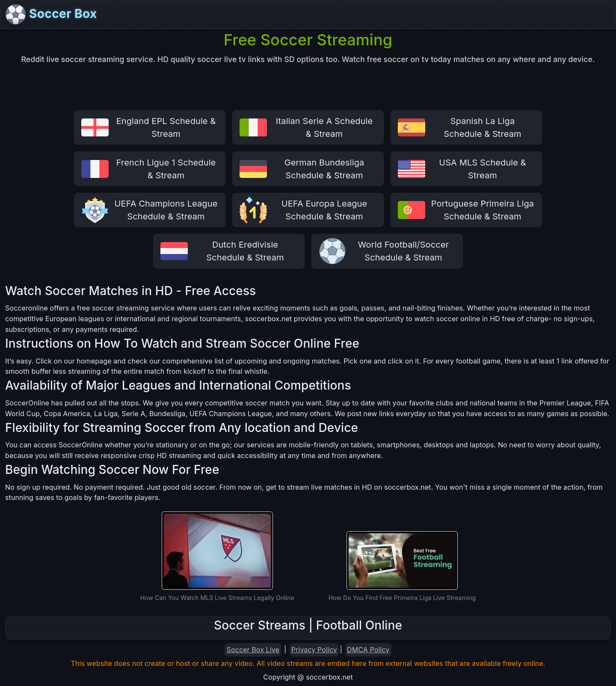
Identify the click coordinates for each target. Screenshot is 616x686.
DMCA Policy (368, 650)
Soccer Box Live (253, 650)
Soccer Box (51, 15)
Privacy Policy (314, 650)
